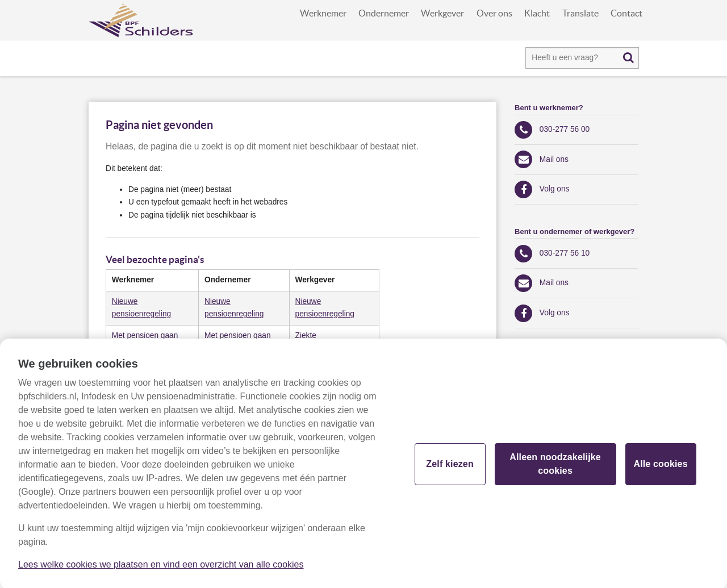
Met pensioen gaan (238, 335)
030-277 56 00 (565, 129)
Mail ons (554, 159)
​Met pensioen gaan (145, 335)
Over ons (494, 13)
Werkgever (442, 13)
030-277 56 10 (565, 253)
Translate (580, 13)
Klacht (537, 13)
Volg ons (555, 189)
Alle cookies (660, 468)
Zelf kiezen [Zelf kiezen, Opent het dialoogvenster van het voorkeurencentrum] (450, 468)
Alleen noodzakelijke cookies (555, 468)
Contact (626, 13)
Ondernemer (384, 13)
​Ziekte (306, 335)
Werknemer (323, 13)
